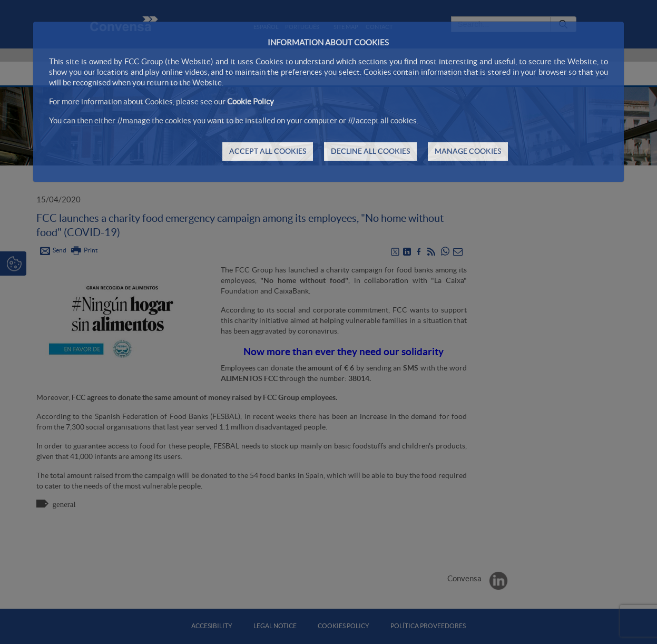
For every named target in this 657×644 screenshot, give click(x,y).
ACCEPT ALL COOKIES (268, 151)
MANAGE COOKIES (468, 151)
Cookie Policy (251, 101)
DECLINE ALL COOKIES (370, 151)
